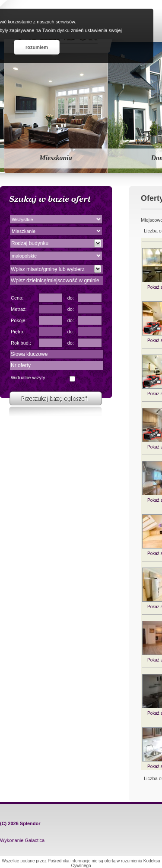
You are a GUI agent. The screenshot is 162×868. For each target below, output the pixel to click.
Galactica (35, 840)
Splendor (30, 823)
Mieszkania (56, 158)
